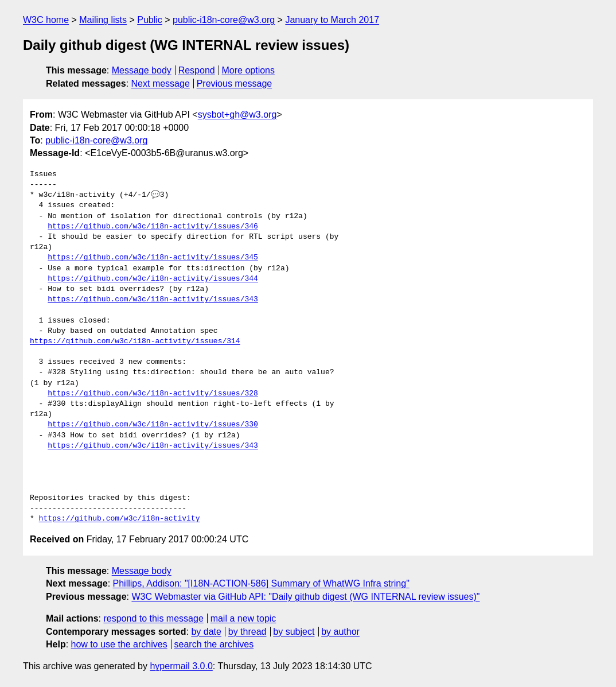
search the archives (214, 644)
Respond (197, 70)
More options (249, 70)
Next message (161, 84)
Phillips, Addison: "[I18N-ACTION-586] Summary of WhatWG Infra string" (261, 583)
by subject (294, 632)
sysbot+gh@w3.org (237, 114)
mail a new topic (243, 618)
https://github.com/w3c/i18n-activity (120, 519)
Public (150, 20)
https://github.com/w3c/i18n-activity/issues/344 (153, 279)
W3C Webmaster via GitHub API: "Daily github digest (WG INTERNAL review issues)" (305, 597)
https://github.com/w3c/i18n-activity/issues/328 (153, 394)
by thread (247, 632)
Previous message (235, 84)
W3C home (46, 20)
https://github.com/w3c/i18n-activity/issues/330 (153, 425)
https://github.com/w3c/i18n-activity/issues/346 (153, 227)
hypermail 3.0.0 (181, 666)
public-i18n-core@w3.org (224, 20)
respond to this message (153, 618)
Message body (142, 70)
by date (206, 632)
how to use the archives (119, 644)
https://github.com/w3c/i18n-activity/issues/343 (153, 300)
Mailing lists (103, 20)
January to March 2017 (332, 20)
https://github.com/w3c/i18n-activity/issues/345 (153, 258)
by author (340, 632)
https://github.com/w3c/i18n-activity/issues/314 (135, 341)
